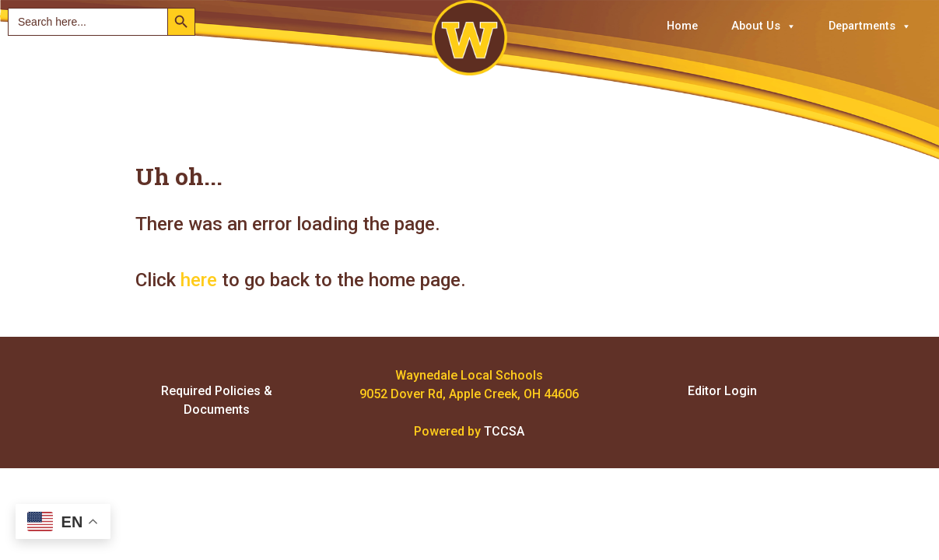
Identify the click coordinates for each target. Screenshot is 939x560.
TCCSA (504, 431)
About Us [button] (764, 26)
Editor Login (722, 391)
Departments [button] (870, 26)
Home (682, 26)
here (199, 280)
